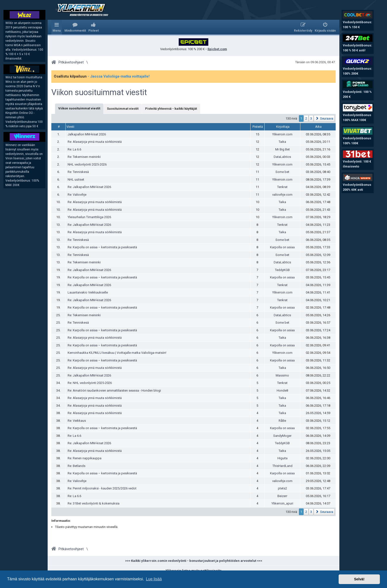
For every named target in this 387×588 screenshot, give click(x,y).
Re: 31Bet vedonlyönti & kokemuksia (94, 503)
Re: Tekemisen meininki (84, 157)
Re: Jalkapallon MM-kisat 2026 (89, 187)
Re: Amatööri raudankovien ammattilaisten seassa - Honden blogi (114, 390)
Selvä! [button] (359, 579)
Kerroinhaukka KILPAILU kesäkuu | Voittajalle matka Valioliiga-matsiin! (117, 353)
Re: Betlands (77, 466)
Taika (282, 142)
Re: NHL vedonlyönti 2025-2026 (90, 383)
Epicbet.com (217, 49)
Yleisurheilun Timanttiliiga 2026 (89, 217)
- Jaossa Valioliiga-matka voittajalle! (119, 76)
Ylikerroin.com (282, 134)
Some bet (282, 172)
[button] (324, 118)
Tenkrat (282, 187)
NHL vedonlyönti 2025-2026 (87, 164)
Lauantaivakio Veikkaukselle (88, 292)
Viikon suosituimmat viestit (99, 92)
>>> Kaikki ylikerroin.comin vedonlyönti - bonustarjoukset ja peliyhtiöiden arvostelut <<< (194, 561)
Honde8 (282, 390)
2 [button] (306, 118)
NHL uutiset (76, 179)
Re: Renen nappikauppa (85, 458)
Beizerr (282, 496)
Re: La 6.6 (74, 149)
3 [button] (311, 118)
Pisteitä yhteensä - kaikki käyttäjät (171, 109)
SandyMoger (282, 436)
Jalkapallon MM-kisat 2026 (87, 134)
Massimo (282, 375)
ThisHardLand (282, 466)
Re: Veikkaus (77, 421)
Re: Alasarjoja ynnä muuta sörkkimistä (95, 142)
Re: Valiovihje (77, 195)
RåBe (282, 421)
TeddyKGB (282, 270)
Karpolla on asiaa (282, 247)
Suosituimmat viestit (123, 109)
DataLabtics (282, 157)
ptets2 (282, 488)
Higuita (282, 458)
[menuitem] (75, 27)
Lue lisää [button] (154, 579)
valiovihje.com (282, 195)
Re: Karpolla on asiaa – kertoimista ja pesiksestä (102, 247)
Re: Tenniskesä (78, 172)
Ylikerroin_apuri (282, 503)
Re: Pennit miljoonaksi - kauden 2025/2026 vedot (102, 488)
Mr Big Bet (282, 149)
